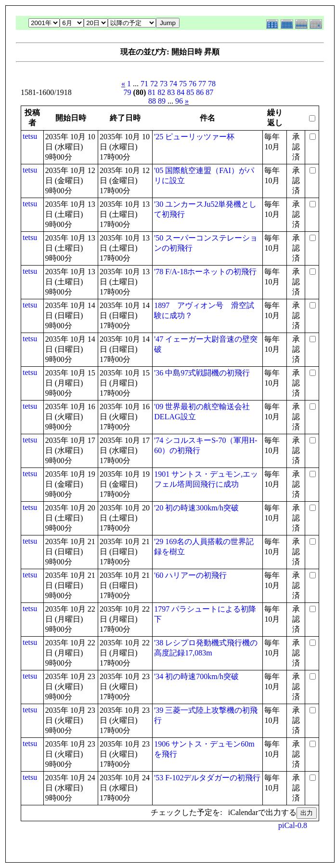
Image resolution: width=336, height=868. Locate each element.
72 (154, 84)
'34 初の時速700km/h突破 (196, 676)
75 (183, 84)
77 (202, 84)
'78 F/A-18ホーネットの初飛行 (205, 272)
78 (212, 84)
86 (200, 92)
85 (190, 92)
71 (144, 84)
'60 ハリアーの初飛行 (190, 575)
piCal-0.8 (293, 825)
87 (209, 92)
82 (161, 92)
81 (152, 92)
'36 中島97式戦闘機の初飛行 (202, 373)
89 (162, 101)
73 (164, 84)
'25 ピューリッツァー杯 (194, 137)
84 (181, 92)
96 (179, 101)
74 (173, 84)
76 (193, 84)
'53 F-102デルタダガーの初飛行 (207, 778)
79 (128, 92)
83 (171, 92)
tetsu (30, 136)
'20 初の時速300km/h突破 (196, 508)
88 (152, 101)
